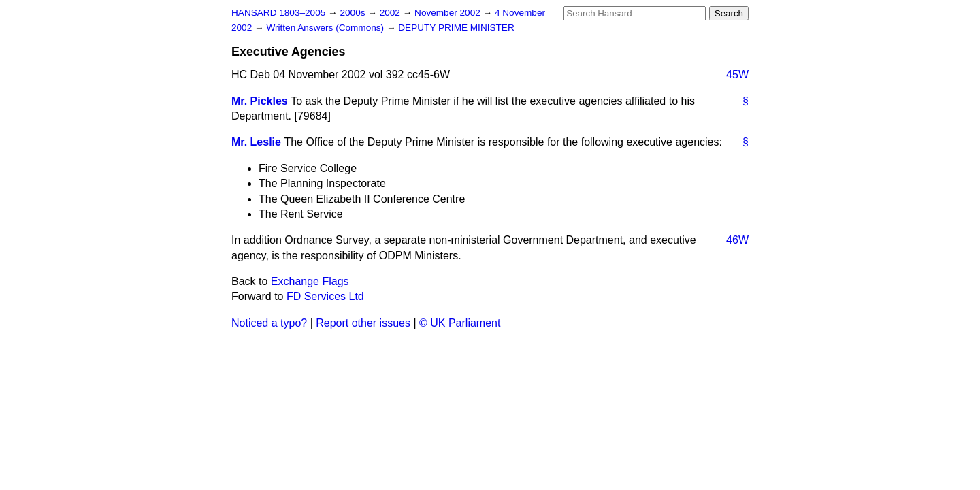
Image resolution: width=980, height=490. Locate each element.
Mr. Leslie (256, 142)
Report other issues (363, 323)
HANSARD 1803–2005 (278, 13)
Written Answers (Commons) (326, 28)
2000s (354, 13)
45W (737, 75)
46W (737, 240)
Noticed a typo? (269, 323)
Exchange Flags (310, 281)
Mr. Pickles (260, 101)
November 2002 (449, 13)
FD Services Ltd (325, 296)
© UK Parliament (460, 323)
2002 (391, 13)
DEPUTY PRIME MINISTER (456, 28)
